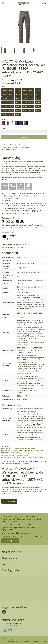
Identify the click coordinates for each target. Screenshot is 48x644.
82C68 (18, 106)
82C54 (11, 102)
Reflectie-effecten (22, 455)
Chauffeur (39, 451)
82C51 (38, 98)
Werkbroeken (30, 448)
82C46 (5, 98)
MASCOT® (21, 317)
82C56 (18, 102)
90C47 (31, 106)
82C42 (18, 94)
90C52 (25, 110)
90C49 (5, 110)
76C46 (5, 90)
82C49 (25, 98)
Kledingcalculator (8, 448)
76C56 (38, 90)
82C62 (38, 102)
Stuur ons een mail (24, 533)
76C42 (5, 94)
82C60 (31, 102)
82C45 (38, 94)
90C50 (11, 110)
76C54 (31, 90)
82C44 (31, 94)
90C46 (25, 106)
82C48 (18, 98)
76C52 (25, 90)
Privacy (44, 641)
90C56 (38, 110)
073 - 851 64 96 (9, 533)
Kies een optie (24, 137)
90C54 (31, 110)
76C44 (11, 94)
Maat (3, 87)
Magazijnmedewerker (9, 451)
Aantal (4, 128)
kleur (3, 119)
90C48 (38, 106)
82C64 (5, 106)
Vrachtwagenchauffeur (26, 451)
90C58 (5, 114)
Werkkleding (20, 448)
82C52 (5, 102)
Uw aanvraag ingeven (10, 541)
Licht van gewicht (8, 455)
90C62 (18, 114)
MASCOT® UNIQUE (9, 453)
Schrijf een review (9, 501)
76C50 (18, 90)
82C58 (25, 102)
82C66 (11, 106)
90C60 (11, 114)
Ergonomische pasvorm (26, 453)
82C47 (11, 98)
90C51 (18, 110)
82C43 (25, 94)
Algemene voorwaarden (31, 641)
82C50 (31, 98)
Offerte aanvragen (14, 641)
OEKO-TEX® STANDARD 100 (32, 457)
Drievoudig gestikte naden (11, 457)
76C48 (11, 90)
